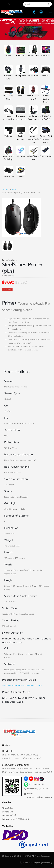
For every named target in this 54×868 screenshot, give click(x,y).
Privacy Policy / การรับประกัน (15, 819)
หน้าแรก (6, 189)
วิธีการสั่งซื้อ (7, 808)
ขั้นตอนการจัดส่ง (10, 815)
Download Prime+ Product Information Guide (22, 685)
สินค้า (14, 189)
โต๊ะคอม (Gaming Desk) (46, 96)
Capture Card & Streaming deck (46, 136)
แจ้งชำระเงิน (7, 812)
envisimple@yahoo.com (39, 797)
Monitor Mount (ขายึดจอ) (33, 136)
